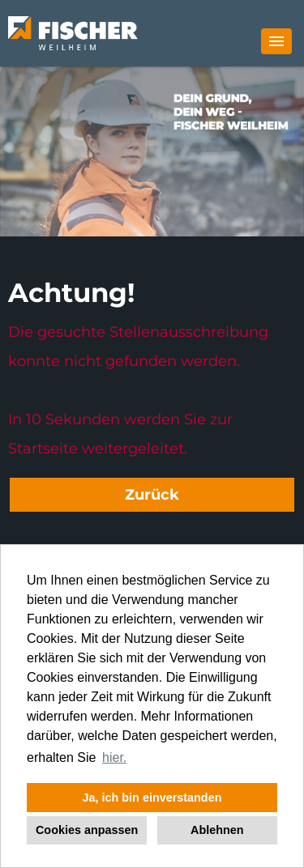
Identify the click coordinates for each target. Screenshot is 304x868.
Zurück (152, 495)
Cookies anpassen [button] (87, 830)
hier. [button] (114, 757)
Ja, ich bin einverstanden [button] (152, 798)
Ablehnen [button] (217, 830)
